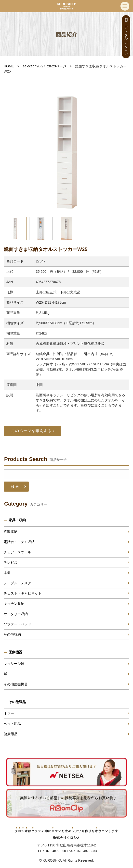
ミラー (9, 713)
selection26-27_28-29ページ (45, 66)
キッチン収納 (14, 604)
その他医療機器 (16, 684)
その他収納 (12, 634)
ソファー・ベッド (17, 624)
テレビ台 (11, 562)
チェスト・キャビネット (23, 593)
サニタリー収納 (16, 614)
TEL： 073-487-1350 (51, 851)
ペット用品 (12, 724)
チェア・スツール (17, 552)
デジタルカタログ (126, 39)
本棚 (7, 573)
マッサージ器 (14, 664)
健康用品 (11, 734)
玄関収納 (11, 532)
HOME (9, 66)
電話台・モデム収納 (19, 542)
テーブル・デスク (17, 583)
